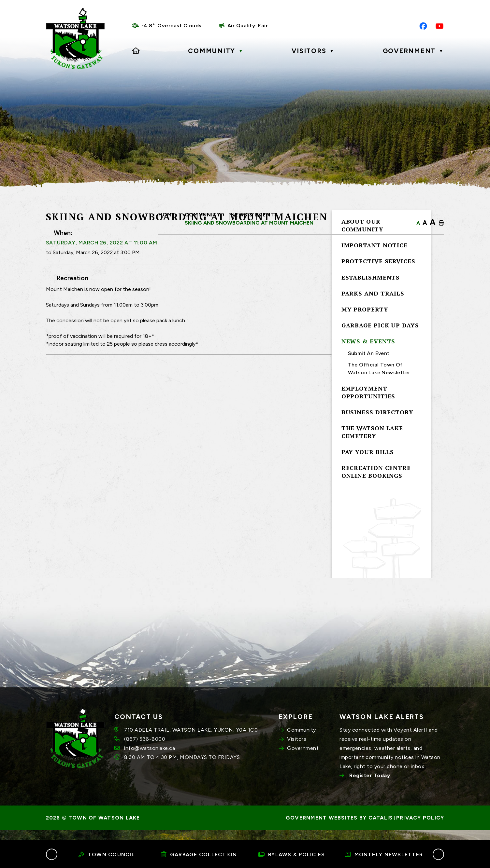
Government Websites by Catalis (339, 828)
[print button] (441, 223)
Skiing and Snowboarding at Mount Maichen (249, 223)
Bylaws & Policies (292, 854)
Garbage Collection (199, 854)
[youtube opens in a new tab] (440, 26)
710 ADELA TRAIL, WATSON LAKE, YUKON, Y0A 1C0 (191, 740)
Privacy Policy (420, 828)
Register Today (370, 786)
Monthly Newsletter (384, 854)
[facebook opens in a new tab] (423, 26)
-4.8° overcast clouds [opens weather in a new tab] (172, 26)
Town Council (107, 854)
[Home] (136, 51)
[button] (52, 854)
